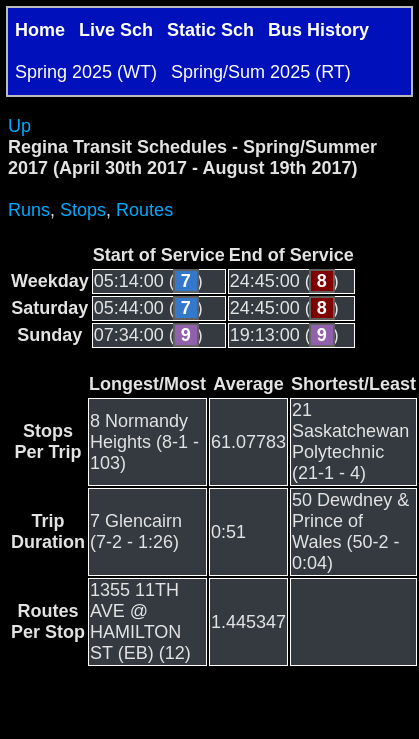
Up (19, 126)
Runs (29, 210)
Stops (83, 210)
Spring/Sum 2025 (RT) (261, 72)
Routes (144, 210)
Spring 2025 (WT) (86, 72)
